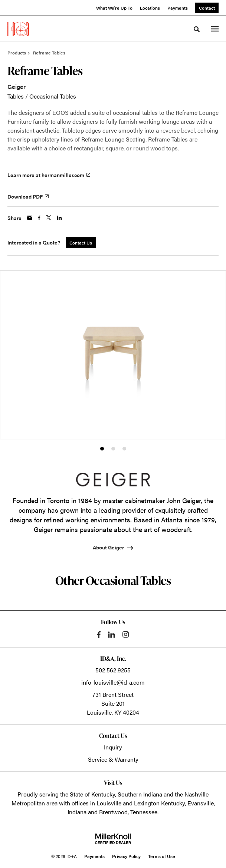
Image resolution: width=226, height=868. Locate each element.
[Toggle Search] (197, 29)
